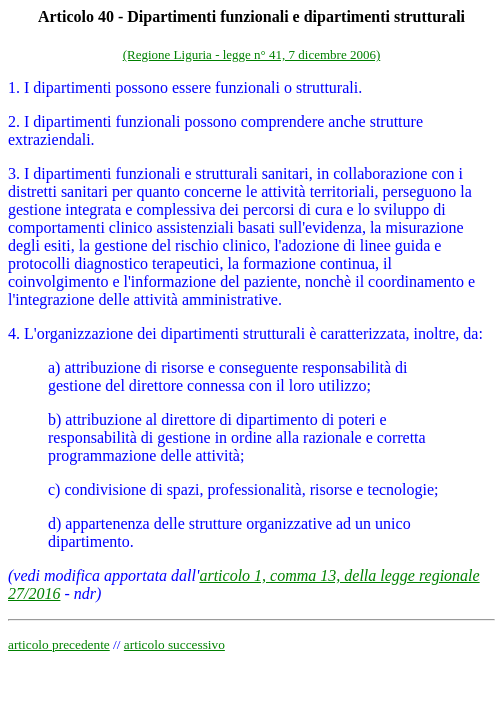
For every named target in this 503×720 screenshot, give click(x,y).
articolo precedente (59, 644)
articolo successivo (174, 644)
